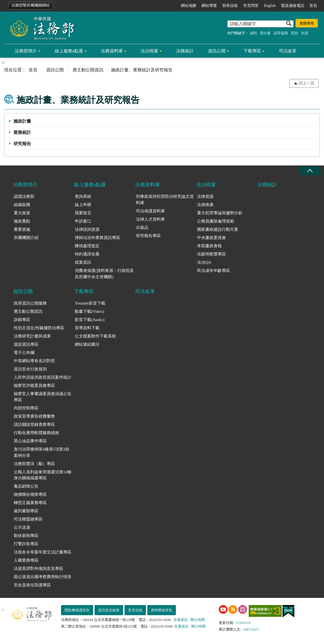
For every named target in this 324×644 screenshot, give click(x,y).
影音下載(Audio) (90, 320)
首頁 (313, 6)
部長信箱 (230, 6)
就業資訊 (83, 262)
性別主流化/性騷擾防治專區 (39, 328)
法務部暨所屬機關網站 (31, 5)
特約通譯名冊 (87, 254)
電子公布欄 (24, 353)
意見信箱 (135, 610)
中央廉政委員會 (211, 238)
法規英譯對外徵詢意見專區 (38, 569)
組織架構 (22, 205)
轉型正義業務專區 (30, 503)
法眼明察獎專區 (211, 254)
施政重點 (22, 221)
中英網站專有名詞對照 (34, 361)
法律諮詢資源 (87, 229)
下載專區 (252, 51)
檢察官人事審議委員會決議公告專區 (43, 397)
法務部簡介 (26, 51)
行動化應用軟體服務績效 (36, 433)
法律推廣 (205, 205)
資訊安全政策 (109, 610)
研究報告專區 (148, 236)
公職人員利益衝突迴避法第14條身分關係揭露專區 (43, 475)
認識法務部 (24, 196)
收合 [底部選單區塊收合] (310, 171)
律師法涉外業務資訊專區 (97, 238)
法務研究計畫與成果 (32, 336)
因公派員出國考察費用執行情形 (43, 577)
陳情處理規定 (87, 246)
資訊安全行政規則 (30, 369)
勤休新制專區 (26, 536)
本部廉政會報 (209, 246)
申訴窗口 (83, 221)
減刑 (253, 33)
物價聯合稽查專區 (30, 494)
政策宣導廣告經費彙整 (34, 416)
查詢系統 (83, 196)
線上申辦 (83, 205)
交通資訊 (181, 620)
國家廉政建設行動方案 (218, 229)
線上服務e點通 (69, 51)
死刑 (295, 33)
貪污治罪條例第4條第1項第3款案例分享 (42, 452)
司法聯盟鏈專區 (28, 519)
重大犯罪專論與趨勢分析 (220, 213)
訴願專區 (22, 320)
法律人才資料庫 (150, 219)
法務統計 (185, 51)
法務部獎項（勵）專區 (34, 464)
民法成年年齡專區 (214, 271)
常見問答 (251, 6)
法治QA (204, 262)
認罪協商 (281, 33)
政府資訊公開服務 (30, 303)
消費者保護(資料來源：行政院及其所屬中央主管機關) (104, 274)
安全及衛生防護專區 (32, 585)
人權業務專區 (26, 560)
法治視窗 (149, 51)
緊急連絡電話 (293, 6)
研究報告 (22, 144)
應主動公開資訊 (88, 70)
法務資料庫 (112, 51)
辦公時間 (198, 620)
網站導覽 (209, 6)
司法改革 (288, 51)
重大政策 (22, 213)
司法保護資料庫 (150, 211)
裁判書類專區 (26, 511)
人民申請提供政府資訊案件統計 (43, 377)
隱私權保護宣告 (77, 610)
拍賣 (305, 33)
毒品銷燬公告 (26, 486)
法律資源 (205, 196)
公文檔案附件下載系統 (95, 336)
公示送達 (22, 527)
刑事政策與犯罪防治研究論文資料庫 (165, 200)
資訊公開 (217, 51)
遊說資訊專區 (26, 344)
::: (3, 5)
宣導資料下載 (87, 328)
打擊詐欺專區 (26, 544)
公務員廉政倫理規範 (216, 221)
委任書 (265, 33)
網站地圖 (189, 6)
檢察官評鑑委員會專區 (34, 386)
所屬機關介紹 (26, 238)
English (270, 6)
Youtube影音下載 (90, 303)
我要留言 (83, 213)
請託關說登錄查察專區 (34, 424)
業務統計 (22, 132)
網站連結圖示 (87, 344)
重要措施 (22, 229)
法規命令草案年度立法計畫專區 (43, 552)
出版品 (142, 227)
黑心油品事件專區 (30, 441)
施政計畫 (22, 121)
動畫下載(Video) (89, 311)
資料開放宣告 (162, 610)
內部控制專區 (26, 408)
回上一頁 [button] (307, 83)
